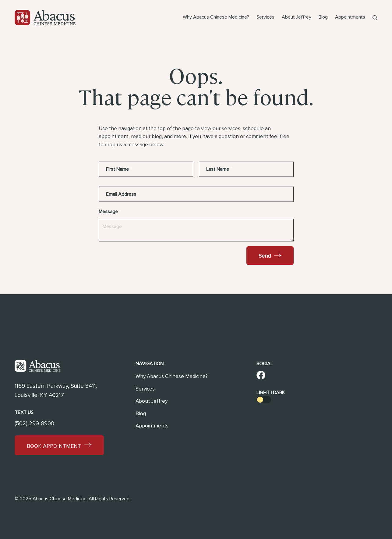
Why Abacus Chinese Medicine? (216, 17)
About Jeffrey (297, 17)
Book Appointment (59, 446)
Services (265, 17)
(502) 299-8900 (34, 424)
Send (270, 256)
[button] (375, 18)
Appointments (350, 17)
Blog (323, 17)
